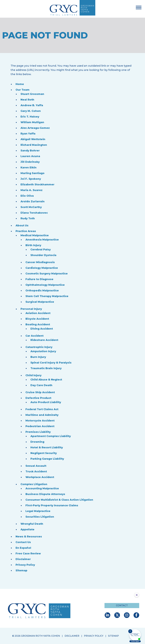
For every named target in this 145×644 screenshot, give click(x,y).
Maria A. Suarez (32, 190)
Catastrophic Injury (39, 347)
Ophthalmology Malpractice (45, 285)
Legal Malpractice (38, 511)
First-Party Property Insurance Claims (52, 505)
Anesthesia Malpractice (42, 240)
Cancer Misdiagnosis (40, 262)
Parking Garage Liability (47, 459)
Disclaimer (23, 559)
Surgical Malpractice (40, 302)
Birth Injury (33, 245)
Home (20, 84)
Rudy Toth (28, 218)
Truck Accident (36, 472)
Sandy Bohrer (30, 151)
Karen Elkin (29, 168)
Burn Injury (38, 357)
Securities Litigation (40, 517)
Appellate (27, 529)
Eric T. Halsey (30, 117)
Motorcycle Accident (40, 421)
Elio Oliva (27, 196)
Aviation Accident (38, 313)
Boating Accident (38, 324)
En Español (23, 548)
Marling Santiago (32, 173)
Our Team (23, 90)
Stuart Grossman (32, 94)
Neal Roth (27, 100)
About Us (22, 226)
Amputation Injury (43, 351)
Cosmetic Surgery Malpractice (47, 274)
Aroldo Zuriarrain (33, 201)
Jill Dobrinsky (30, 162)
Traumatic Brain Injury (46, 368)
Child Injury (33, 375)
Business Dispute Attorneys (45, 494)
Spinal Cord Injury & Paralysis (51, 363)
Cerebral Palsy (41, 250)
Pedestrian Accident (40, 426)
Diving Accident (42, 329)
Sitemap (21, 570)
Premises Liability (38, 432)
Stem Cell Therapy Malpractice (47, 296)
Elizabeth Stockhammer (37, 185)
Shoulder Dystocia (43, 255)
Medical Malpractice (35, 235)
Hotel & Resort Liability (47, 447)
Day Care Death (41, 385)
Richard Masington (34, 145)
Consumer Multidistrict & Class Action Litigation (59, 500)
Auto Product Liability (46, 402)
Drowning (37, 442)
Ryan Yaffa (28, 134)
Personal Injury (31, 309)
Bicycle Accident (37, 319)
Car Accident (34, 336)
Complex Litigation (34, 484)
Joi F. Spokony (31, 179)
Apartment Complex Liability (51, 436)
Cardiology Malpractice (42, 268)
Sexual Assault (36, 466)
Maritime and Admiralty (42, 415)
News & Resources (29, 537)
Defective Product (38, 398)
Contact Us (23, 542)
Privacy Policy (25, 565)
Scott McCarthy (31, 207)
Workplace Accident (40, 477)
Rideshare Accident (44, 340)
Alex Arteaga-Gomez (35, 128)
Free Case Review (28, 554)
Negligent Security (44, 453)
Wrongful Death (32, 524)
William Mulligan (32, 122)
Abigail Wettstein (33, 139)
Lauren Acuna (30, 156)
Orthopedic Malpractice (42, 291)
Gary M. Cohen (31, 111)
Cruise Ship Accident (40, 392)
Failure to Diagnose (39, 279)
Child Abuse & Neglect (46, 380)
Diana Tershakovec (34, 213)
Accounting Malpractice (42, 488)
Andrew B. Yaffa (32, 105)
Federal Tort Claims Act (42, 409)
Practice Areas (26, 231)
